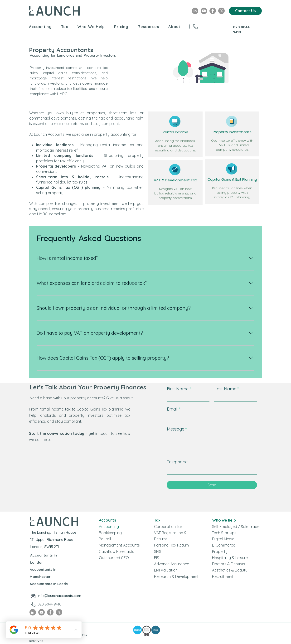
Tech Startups (224, 533)
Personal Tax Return (171, 545)
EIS (157, 558)
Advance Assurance (172, 564)
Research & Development (176, 576)
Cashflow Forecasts (116, 552)
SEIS (158, 552)
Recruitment (223, 576)
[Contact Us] (245, 11)
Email (172, 409)
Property (220, 552)
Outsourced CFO (114, 558)
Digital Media (223, 539)
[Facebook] (213, 11)
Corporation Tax (168, 527)
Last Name (225, 389)
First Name (178, 389)
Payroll (105, 539)
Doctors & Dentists (229, 564)
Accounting (109, 527)
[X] (221, 11)
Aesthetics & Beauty (230, 570)
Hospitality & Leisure (230, 558)
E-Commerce (224, 545)
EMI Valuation (166, 570)
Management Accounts (119, 545)
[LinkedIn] (195, 11)
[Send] (212, 485)
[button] (45, 27)
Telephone (177, 462)
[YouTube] (204, 11)
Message (176, 429)
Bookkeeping (110, 533)
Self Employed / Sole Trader (236, 527)
